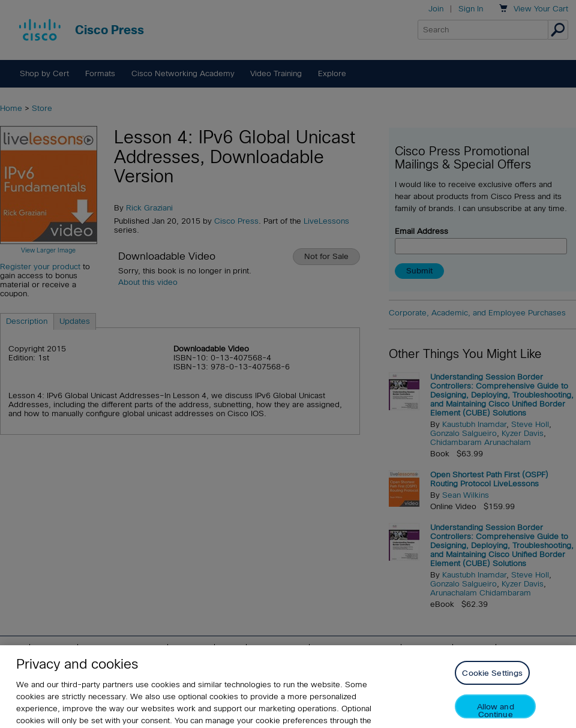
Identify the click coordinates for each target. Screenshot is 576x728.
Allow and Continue (496, 718)
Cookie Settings (492, 680)
